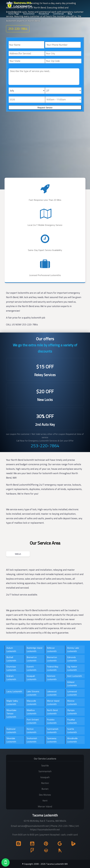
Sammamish (45, 771)
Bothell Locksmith (11, 659)
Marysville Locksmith (32, 702)
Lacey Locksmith (14, 691)
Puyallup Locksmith (72, 721)
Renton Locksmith (32, 731)
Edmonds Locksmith (72, 659)
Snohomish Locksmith (32, 740)
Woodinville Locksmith (72, 740)
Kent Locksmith (75, 676)
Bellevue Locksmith (52, 649)
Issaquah (45, 777)
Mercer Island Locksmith (53, 702)
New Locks (45, 400)
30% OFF (45, 416)
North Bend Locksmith (52, 712)
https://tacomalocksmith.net (45, 829)
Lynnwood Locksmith (72, 693)
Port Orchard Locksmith (33, 721)
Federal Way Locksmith (53, 668)
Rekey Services (45, 375)
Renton (45, 783)
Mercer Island (45, 806)
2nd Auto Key (45, 424)
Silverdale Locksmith (11, 740)
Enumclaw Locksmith (11, 668)
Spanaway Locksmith (52, 740)
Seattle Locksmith (72, 731)
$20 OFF (45, 391)
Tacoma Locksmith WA (57, 864)
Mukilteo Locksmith (32, 712)
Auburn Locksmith (11, 649)
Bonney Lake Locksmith (73, 649)
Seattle (45, 765)
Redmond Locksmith (11, 731)
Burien (45, 789)
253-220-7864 (45, 446)
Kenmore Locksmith (52, 678)
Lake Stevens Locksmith (33, 693)
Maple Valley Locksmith (12, 702)
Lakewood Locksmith (52, 693)
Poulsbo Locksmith (52, 721)
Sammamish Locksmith (53, 731)
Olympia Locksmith (72, 712)
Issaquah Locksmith (32, 678)
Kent (45, 801)
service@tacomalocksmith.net (33, 826)
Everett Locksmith (32, 668)
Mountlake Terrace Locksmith (11, 713)
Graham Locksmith (11, 678)
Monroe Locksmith (72, 702)
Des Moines (45, 795)
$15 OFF (45, 367)
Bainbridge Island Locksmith (34, 649)
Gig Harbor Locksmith (72, 668)
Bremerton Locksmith (32, 659)
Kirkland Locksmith (72, 684)
